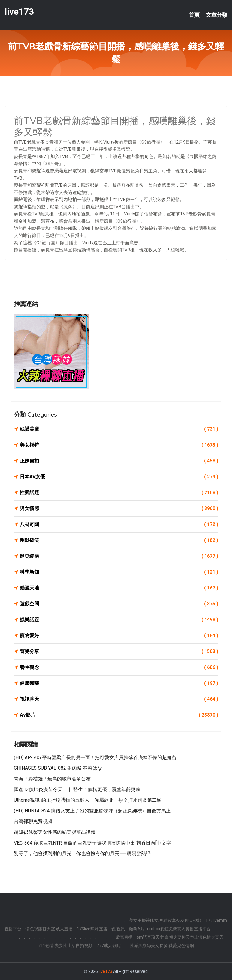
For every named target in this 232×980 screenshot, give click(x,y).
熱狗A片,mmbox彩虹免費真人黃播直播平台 (170, 929)
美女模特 (119, 445)
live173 (19, 12)
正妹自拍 (119, 461)
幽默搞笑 (119, 540)
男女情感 (119, 509)
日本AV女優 (119, 477)
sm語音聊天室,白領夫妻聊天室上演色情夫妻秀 (180, 937)
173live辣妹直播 (92, 929)
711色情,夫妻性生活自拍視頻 (65, 946)
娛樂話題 (119, 620)
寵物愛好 (119, 636)
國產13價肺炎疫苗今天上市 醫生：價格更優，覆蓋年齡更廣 (77, 790)
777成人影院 (109, 946)
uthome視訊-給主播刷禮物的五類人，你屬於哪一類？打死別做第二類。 (90, 800)
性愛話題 (119, 493)
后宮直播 (124, 937)
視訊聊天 (119, 699)
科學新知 (119, 572)
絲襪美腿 (119, 429)
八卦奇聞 (119, 524)
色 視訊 (118, 929)
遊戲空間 (119, 604)
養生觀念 (119, 667)
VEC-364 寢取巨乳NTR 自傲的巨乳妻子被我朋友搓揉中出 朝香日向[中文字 (92, 843)
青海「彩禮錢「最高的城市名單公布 (52, 779)
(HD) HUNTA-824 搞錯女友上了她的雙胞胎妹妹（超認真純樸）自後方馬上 (92, 811)
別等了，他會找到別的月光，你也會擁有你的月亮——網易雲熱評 (82, 853)
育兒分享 (119, 652)
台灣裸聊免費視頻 (33, 821)
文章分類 (217, 15)
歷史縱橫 (119, 556)
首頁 (194, 15)
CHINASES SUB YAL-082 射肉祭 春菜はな (58, 768)
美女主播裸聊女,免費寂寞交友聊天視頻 (165, 920)
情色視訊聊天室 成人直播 (49, 929)
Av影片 (119, 715)
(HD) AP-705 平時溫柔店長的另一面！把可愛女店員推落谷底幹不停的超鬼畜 (95, 757)
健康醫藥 (119, 683)
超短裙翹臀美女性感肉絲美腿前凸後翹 (55, 832)
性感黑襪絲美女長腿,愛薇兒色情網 (162, 946)
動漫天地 (119, 588)
